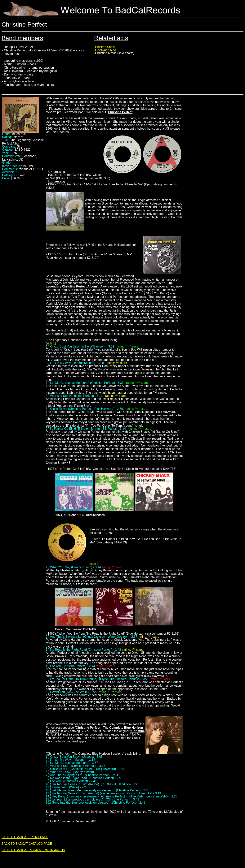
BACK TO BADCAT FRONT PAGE (25, 837)
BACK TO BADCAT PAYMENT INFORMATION (33, 850)
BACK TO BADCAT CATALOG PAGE (27, 844)
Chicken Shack (105, 47)
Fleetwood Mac (106, 50)
